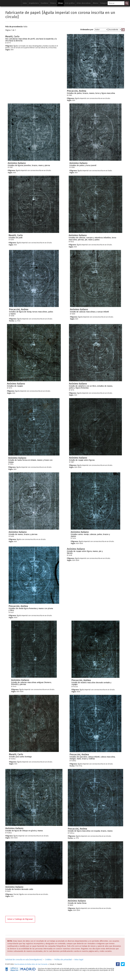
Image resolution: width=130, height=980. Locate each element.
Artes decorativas (84, 3)
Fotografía (104, 3)
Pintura (53, 3)
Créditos (48, 960)
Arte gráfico (70, 3)
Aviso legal (79, 960)
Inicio (25, 3)
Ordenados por (87, 30)
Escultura (44, 3)
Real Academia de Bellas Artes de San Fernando (31, 964)
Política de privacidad (63, 960)
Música (95, 3)
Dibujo (60, 3)
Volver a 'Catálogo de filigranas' (20, 919)
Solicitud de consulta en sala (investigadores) (24, 960)
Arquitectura (34, 3)
